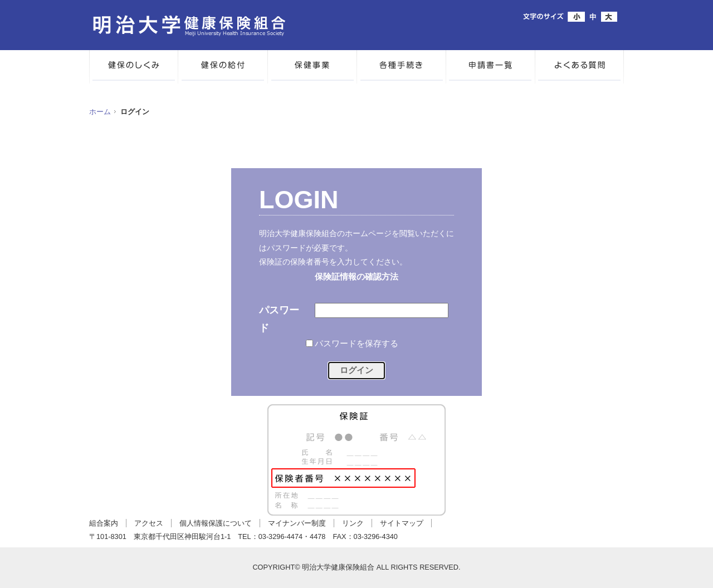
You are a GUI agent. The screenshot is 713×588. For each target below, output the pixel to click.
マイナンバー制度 (297, 523)
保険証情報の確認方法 (356, 277)
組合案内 (104, 523)
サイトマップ (402, 523)
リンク (353, 523)
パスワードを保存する (356, 344)
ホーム (100, 112)
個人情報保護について (216, 523)
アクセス (149, 523)
